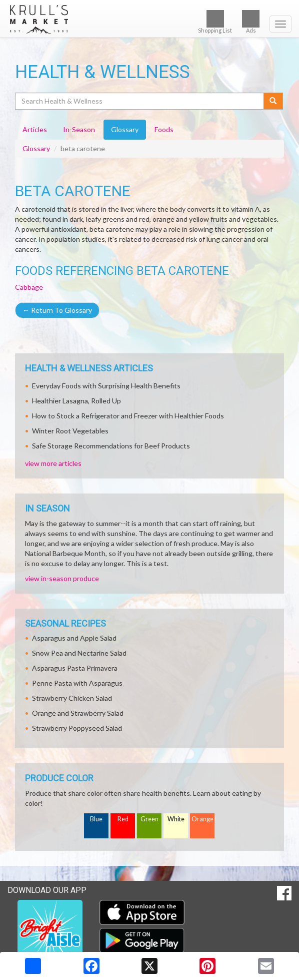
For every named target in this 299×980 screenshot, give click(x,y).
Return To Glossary (57, 310)
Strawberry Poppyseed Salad (77, 728)
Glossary (36, 148)
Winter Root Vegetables (70, 431)
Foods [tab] (164, 129)
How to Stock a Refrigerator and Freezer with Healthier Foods (128, 416)
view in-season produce (62, 578)
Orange (202, 819)
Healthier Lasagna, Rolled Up (76, 401)
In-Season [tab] (79, 129)
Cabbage (29, 287)
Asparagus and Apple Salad (74, 638)
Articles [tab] (35, 129)
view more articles (53, 463)
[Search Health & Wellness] (140, 101)
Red (123, 819)
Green (149, 819)
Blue (96, 819)
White (176, 819)
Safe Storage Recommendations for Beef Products (111, 446)
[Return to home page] (149, 20)
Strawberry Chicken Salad (72, 698)
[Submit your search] (273, 101)
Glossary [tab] (125, 129)
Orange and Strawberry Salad (78, 713)
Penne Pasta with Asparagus (77, 683)
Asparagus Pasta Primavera (75, 668)
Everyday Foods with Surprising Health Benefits (106, 386)
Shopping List (215, 22)
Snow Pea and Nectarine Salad (79, 653)
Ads (251, 22)
